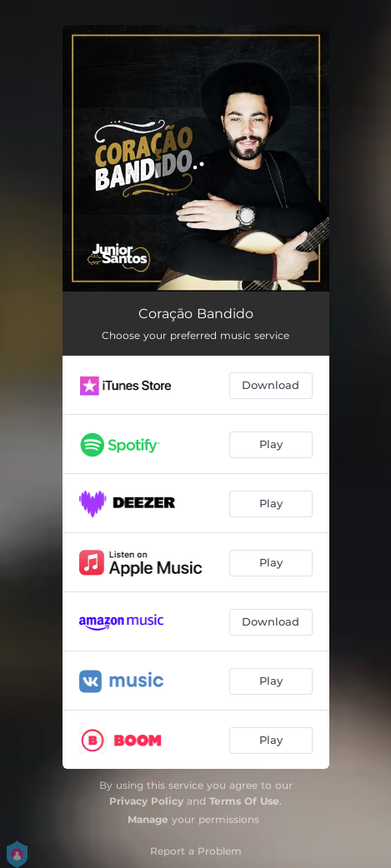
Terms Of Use (244, 801)
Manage (148, 819)
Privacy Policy (146, 801)
